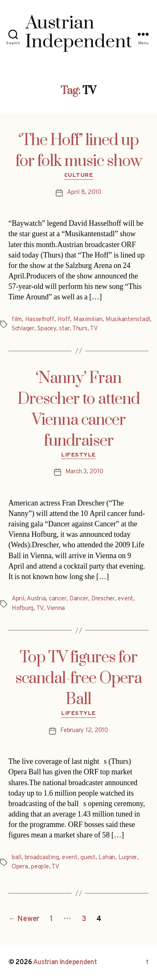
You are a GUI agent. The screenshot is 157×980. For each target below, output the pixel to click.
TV (94, 329)
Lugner (128, 858)
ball (17, 858)
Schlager (23, 329)
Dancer (79, 599)
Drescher (103, 599)
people (40, 867)
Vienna (56, 609)
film (17, 320)
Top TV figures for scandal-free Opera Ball (78, 679)
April (18, 599)
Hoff (64, 320)
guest (88, 858)
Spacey (46, 329)
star (64, 329)
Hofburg (23, 609)
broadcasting (42, 858)
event (125, 599)
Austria (36, 599)
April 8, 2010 (84, 193)
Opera (20, 867)
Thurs (80, 329)
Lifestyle (78, 455)
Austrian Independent (65, 962)
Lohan (107, 858)
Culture (79, 175)
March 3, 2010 (84, 472)
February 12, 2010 (84, 731)
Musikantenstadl (128, 320)
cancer (58, 599)
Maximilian (88, 320)
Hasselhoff (40, 320)
